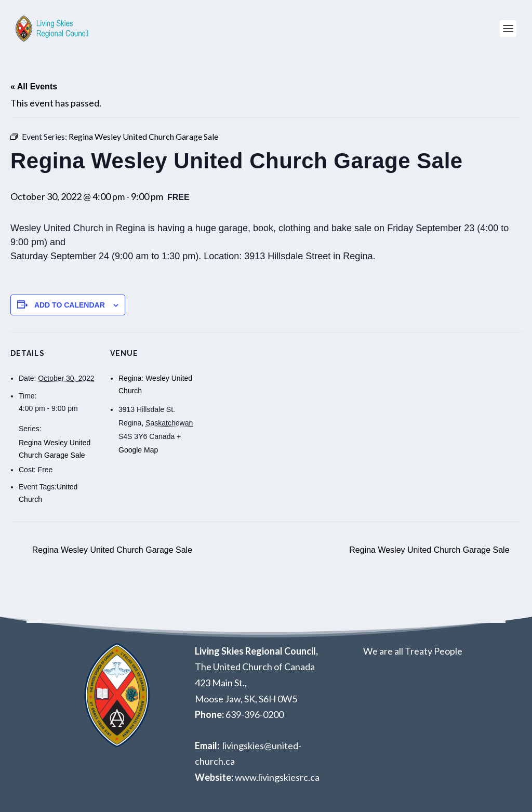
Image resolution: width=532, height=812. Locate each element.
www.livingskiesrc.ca (277, 777)
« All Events (34, 86)
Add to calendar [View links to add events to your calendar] (70, 305)
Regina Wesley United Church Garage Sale (111, 550)
